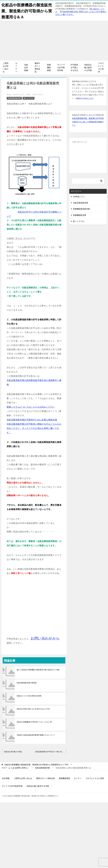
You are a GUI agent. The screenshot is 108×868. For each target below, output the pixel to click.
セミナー (16, 67)
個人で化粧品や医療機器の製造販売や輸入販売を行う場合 (38, 670)
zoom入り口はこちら (85, 98)
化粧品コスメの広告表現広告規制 (29, 696)
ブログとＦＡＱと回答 (101, 67)
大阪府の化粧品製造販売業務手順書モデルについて (36, 735)
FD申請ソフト (79, 197)
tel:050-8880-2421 (71, 12)
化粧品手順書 (26, 68)
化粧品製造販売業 (14, 98)
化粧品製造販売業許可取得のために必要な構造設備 (32, 420)
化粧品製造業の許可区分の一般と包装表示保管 (51, 752)
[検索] (88, 181)
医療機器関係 (49, 68)
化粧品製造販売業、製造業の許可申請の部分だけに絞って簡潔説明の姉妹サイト (88, 122)
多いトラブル (29, 98)
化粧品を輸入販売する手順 (88, 68)
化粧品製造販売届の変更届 (27, 683)
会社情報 (6, 778)
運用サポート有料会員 (37, 67)
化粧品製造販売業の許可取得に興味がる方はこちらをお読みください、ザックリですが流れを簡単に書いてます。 (34, 428)
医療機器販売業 (80, 215)
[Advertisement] (54, 41)
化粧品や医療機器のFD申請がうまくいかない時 (34, 722)
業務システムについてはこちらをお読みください (31, 407)
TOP (36, 765)
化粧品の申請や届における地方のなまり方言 (33, 709)
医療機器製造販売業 (81, 209)
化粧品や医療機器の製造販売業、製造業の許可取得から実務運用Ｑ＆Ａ (25, 11)
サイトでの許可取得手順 (61, 68)
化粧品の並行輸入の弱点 (13, 752)
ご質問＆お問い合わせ (5, 67)
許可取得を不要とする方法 (74, 68)
